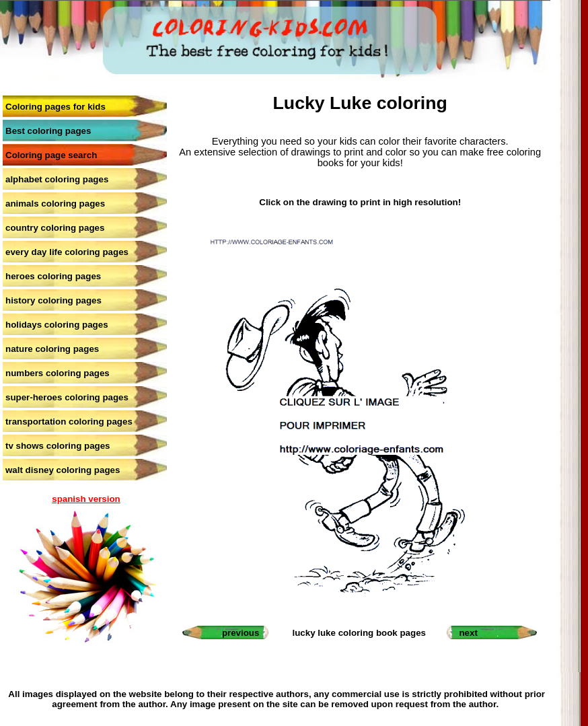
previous (241, 633)
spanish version (86, 499)
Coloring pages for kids (56, 107)
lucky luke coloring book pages (359, 633)
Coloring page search (51, 155)
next (468, 633)
